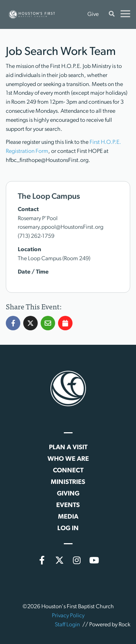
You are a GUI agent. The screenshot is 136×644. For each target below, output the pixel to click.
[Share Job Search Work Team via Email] (48, 338)
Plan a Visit (68, 448)
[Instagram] (77, 560)
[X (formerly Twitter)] (59, 560)
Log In (68, 529)
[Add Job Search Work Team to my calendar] (65, 338)
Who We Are (68, 459)
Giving (68, 494)
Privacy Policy (68, 616)
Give (93, 14)
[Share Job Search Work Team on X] (30, 338)
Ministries (68, 482)
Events (68, 505)
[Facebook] (42, 560)
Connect (68, 471)
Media (68, 517)
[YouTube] (94, 560)
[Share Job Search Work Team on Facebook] (13, 338)
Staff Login (67, 625)
